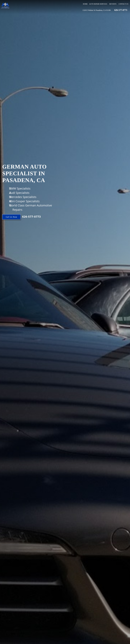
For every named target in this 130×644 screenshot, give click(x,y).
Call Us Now (11, 217)
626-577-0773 (121, 10)
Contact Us (123, 4)
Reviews (113, 4)
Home (85, 4)
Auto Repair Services (98, 4)
